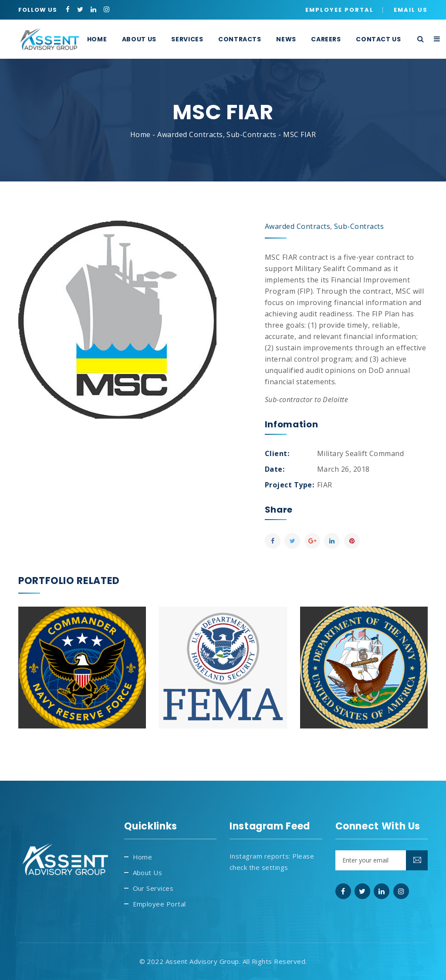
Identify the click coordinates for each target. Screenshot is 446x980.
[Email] (382, 860)
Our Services (153, 888)
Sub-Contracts (251, 134)
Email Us (411, 10)
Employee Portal (340, 10)
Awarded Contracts (190, 134)
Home (140, 134)
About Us (148, 873)
